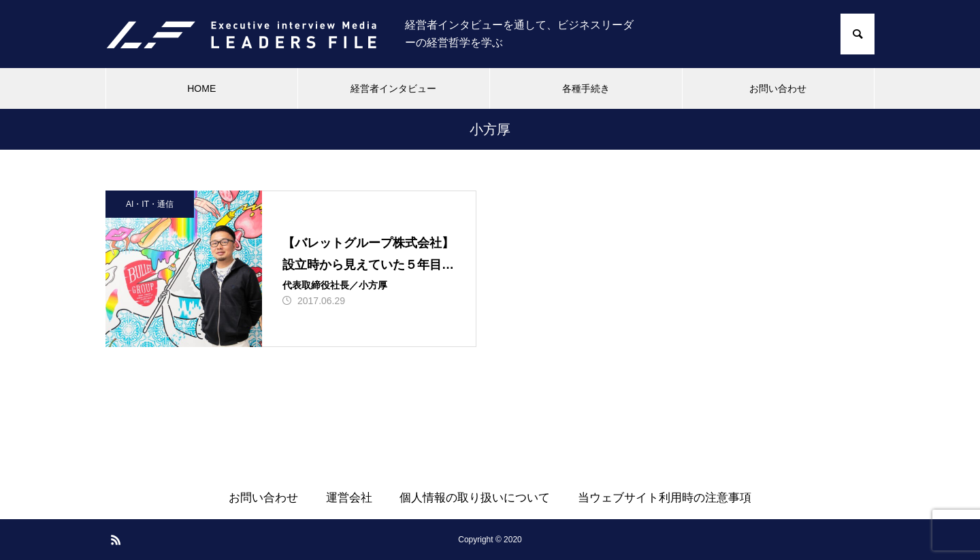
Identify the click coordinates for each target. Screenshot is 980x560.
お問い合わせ (778, 88)
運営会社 (349, 498)
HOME (201, 88)
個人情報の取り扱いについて (475, 498)
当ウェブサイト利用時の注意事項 (665, 498)
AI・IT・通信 (150, 204)
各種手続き (586, 88)
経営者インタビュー (393, 88)
